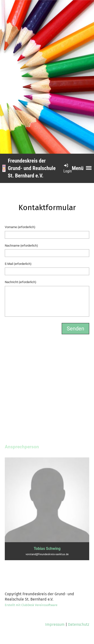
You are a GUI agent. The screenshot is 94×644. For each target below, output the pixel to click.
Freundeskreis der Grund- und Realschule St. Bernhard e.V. (32, 168)
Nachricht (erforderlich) (21, 282)
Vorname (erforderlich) (20, 227)
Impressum (55, 624)
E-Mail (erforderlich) (18, 264)
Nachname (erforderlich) (21, 246)
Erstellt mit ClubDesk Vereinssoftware (31, 605)
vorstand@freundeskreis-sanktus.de (47, 554)
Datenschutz (79, 624)
